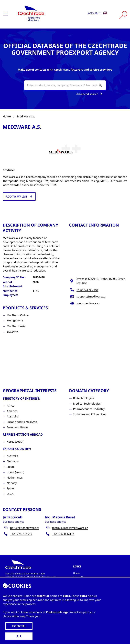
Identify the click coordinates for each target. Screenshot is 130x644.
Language (97, 13)
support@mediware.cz (91, 296)
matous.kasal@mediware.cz (70, 528)
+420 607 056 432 (63, 534)
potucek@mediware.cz (25, 528)
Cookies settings (57, 612)
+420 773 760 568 (87, 290)
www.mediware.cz (88, 303)
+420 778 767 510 (21, 534)
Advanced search (90, 94)
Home (7, 116)
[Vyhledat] (123, 15)
